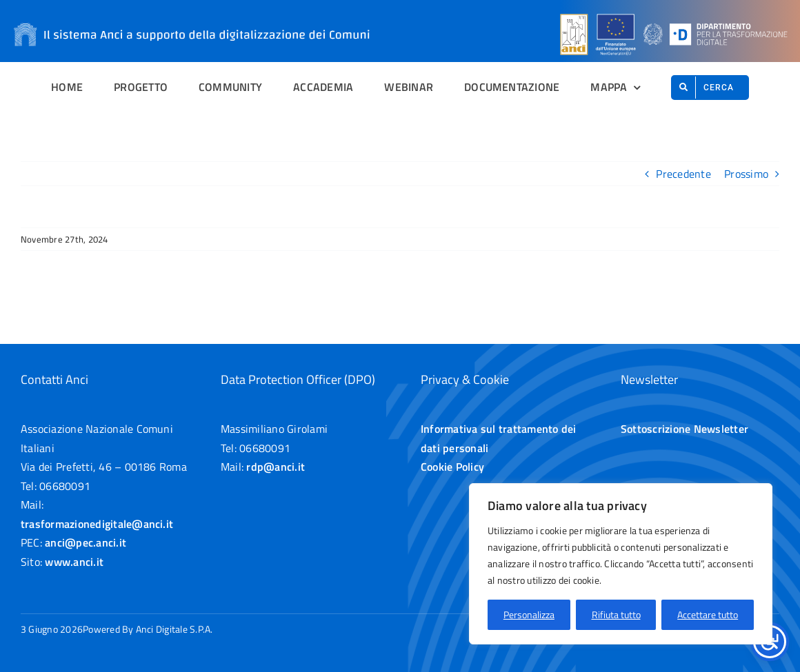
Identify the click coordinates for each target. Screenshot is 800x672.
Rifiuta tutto (616, 614)
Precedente (683, 174)
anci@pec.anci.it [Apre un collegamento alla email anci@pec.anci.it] (86, 542)
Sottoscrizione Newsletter (684, 429)
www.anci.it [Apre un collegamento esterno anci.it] (74, 562)
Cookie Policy (452, 467)
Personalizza (529, 614)
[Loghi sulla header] (674, 14)
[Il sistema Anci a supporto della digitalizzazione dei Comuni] (191, 12)
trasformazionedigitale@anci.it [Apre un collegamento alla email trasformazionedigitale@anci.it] (97, 524)
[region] (621, 564)
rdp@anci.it (276, 467)
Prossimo (746, 174)
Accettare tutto (708, 614)
